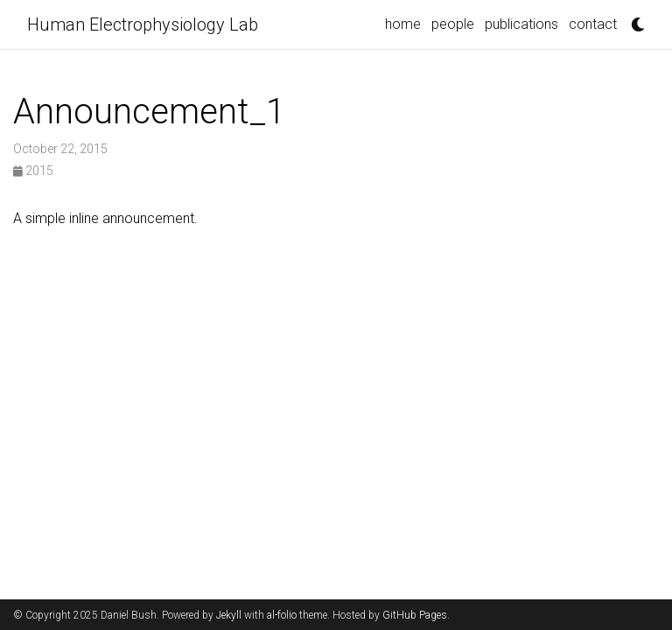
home (403, 24)
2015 (33, 171)
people (453, 24)
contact (593, 24)
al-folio (282, 615)
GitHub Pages (415, 615)
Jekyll (229, 615)
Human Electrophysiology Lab (143, 24)
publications (521, 24)
